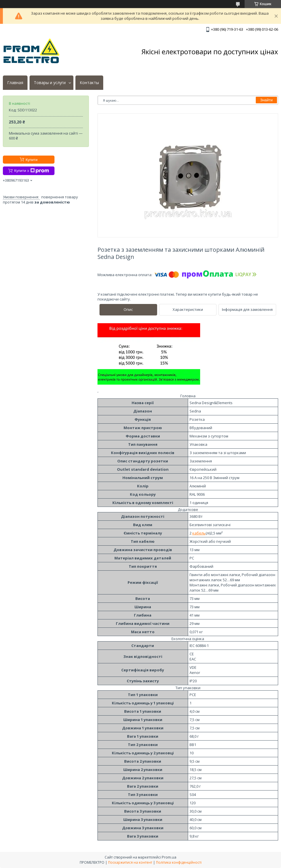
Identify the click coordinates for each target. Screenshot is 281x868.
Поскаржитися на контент (130, 862)
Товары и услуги (50, 83)
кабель (199, 533)
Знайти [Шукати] (266, 100)
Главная (15, 83)
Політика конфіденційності (179, 862)
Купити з (31, 171)
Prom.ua (169, 857)
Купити (32, 160)
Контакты (89, 83)
